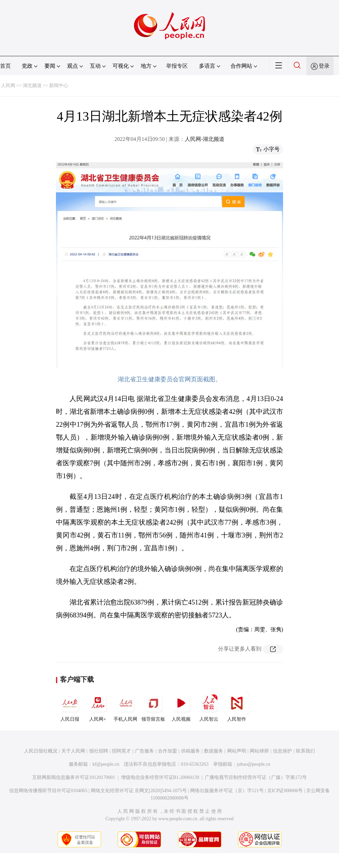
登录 (324, 66)
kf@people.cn (106, 764)
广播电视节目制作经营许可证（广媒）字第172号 (256, 777)
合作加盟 (167, 751)
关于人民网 (73, 751)
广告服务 (144, 751)
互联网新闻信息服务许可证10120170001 (74, 777)
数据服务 (214, 751)
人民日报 (70, 706)
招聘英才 (121, 751)
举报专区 (177, 66)
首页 (5, 66)
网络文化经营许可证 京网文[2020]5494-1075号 (139, 791)
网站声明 (237, 751)
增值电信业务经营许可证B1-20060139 (160, 777)
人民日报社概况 (41, 751)
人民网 (8, 86)
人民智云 (209, 706)
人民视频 (181, 706)
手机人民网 (125, 706)
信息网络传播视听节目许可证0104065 (48, 791)
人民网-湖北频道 (205, 139)
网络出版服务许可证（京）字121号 (227, 791)
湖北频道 (32, 86)
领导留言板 (153, 706)
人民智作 (237, 706)
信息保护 (282, 751)
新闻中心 (59, 86)
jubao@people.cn (254, 764)
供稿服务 (191, 751)
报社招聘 (99, 751)
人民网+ (98, 706)
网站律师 (259, 751)
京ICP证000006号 (285, 791)
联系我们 (305, 751)
